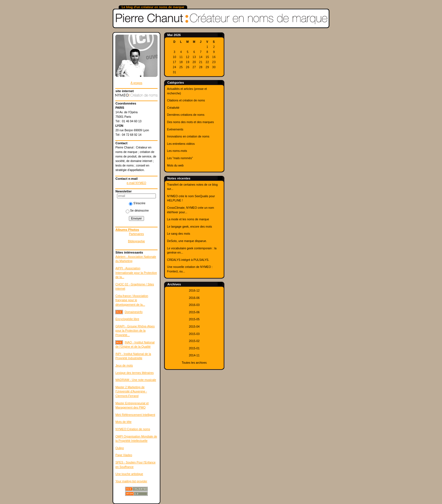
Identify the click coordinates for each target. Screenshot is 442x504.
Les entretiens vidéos (181, 144)
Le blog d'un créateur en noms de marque (153, 7)
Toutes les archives (194, 363)
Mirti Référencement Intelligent (135, 415)
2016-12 (194, 291)
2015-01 (194, 348)
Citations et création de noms (186, 100)
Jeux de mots (124, 366)
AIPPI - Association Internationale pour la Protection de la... (136, 273)
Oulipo (120, 448)
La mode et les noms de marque (188, 219)
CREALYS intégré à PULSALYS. (188, 260)
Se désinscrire (137, 211)
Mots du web (175, 166)
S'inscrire (137, 203)
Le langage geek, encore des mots (189, 227)
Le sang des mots (178, 234)
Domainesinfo (134, 312)
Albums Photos (127, 230)
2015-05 (194, 319)
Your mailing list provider (131, 481)
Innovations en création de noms (188, 136)
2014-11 (194, 355)
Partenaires (136, 234)
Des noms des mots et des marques (190, 122)
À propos (136, 83)
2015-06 (194, 312)
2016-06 (194, 298)
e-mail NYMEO (136, 183)
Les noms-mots (177, 151)
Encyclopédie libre (127, 319)
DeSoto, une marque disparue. (187, 241)
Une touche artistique (129, 474)
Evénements (175, 129)
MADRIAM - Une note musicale (136, 380)
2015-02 (194, 341)
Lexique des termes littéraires (134, 373)
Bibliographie (136, 241)
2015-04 (194, 327)
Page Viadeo (124, 455)
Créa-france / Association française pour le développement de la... (132, 300)
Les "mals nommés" (180, 158)
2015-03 (194, 334)
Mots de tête (123, 422)
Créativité (173, 108)
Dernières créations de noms (186, 115)
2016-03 (194, 305)
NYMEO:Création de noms (133, 429)
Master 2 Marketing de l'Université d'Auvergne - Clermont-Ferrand (131, 392)
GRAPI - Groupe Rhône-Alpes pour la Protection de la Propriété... (135, 331)
